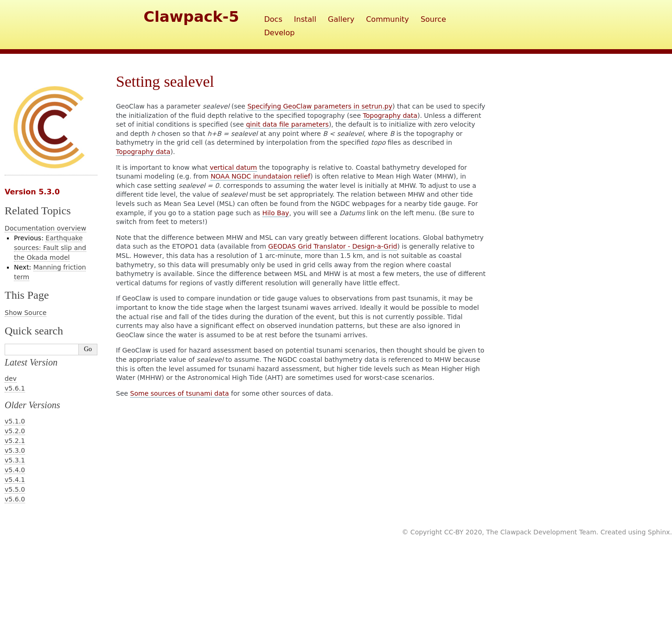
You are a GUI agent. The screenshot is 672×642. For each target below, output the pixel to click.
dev (11, 379)
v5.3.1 (15, 460)
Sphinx (659, 532)
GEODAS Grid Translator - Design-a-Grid (333, 246)
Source (433, 19)
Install (305, 19)
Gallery (341, 19)
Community (387, 19)
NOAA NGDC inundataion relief (260, 176)
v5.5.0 (15, 489)
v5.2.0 (15, 431)
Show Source (26, 313)
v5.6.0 (15, 499)
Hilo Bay (276, 213)
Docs (273, 19)
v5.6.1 (15, 388)
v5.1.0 (15, 421)
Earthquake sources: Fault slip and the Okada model (50, 248)
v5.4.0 (15, 470)
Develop (280, 33)
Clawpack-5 (192, 17)
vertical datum (233, 167)
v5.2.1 (15, 441)
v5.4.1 (15, 480)
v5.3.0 (15, 450)
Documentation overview (45, 228)
